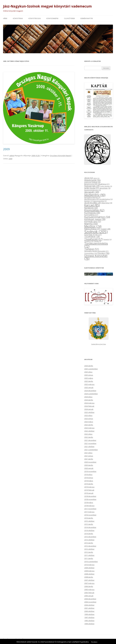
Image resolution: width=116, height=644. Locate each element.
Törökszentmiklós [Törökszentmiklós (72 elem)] (96, 245)
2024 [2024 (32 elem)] (89, 178)
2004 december (90, 599)
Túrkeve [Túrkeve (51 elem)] (92, 249)
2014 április (89, 534)
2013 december (90, 537)
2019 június (89, 478)
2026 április (89, 366)
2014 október (89, 530)
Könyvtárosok (35, 18)
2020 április (89, 465)
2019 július (88, 474)
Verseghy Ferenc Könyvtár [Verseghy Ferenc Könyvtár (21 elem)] (96, 251)
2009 (6, 149)
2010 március (89, 565)
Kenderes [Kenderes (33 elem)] (91, 208)
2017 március (89, 512)
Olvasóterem (69, 18)
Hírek (5, 18)
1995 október (89, 621)
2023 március (89, 428)
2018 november (90, 499)
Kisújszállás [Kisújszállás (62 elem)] (94, 210)
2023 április (89, 425)
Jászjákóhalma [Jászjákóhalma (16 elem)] (106, 199)
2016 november (90, 515)
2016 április (89, 518)
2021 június (89, 456)
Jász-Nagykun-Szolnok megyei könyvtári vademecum (47, 6)
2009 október (89, 568)
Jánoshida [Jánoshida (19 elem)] (105, 188)
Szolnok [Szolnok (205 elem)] (96, 232)
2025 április (89, 381)
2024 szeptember (91, 394)
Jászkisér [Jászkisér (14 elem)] (88, 201)
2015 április (89, 524)
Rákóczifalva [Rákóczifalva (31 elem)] (92, 229)
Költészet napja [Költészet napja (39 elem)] (95, 219)
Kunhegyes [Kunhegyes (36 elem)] (92, 213)
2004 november (90, 602)
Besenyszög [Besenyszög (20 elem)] (91, 184)
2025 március (89, 384)
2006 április (89, 586)
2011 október (89, 555)
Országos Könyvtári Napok (60, 155)
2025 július (88, 372)
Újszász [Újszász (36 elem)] (103, 253)
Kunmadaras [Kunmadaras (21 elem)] (91, 215)
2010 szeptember (91, 562)
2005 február (89, 593)
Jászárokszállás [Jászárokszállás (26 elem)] (93, 203)
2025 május (89, 378)
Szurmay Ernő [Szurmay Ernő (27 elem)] (93, 235)
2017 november (90, 509)
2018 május (89, 502)
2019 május (89, 481)
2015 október (89, 521)
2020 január (89, 468)
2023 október (89, 412)
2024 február (89, 406)
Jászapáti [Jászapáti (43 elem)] (92, 192)
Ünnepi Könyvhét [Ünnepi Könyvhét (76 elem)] (96, 257)
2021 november (90, 443)
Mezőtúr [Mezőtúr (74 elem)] (93, 226)
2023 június (89, 419)
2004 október (89, 605)
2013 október (89, 540)
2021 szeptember (91, 450)
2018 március (89, 506)
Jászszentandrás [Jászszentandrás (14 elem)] (100, 201)
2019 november (90, 471)
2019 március (89, 487)
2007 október (89, 580)
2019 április (89, 484)
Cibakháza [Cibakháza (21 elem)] (104, 184)
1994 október (89, 624)
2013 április (89, 543)
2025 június (89, 375)
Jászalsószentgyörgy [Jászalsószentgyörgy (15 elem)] (92, 190)
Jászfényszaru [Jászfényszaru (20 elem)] (92, 199)
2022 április (89, 437)
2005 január (89, 596)
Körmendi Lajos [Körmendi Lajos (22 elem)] (93, 221)
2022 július (88, 434)
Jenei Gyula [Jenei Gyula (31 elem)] (92, 188)
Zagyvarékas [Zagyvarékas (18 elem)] (91, 253)
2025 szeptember (91, 369)
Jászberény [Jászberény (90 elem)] (95, 195)
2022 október (89, 431)
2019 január (89, 493)
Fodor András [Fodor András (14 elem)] (106, 186)
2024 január (89, 409)
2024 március (89, 403)
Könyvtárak (18, 18)
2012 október (89, 549)
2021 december (90, 440)
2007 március (89, 583)
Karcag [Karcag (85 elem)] (92, 205)
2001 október (89, 608)
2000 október (89, 611)
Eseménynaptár (87, 18)
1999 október (89, 614)
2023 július (88, 415)
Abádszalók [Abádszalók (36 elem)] (92, 180)
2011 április (89, 558)
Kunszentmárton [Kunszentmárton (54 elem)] (97, 217)
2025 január (89, 387)
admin (12, 155)
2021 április (89, 459)
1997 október (89, 617)
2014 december (90, 527)
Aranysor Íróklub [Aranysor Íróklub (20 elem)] (92, 182)
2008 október (89, 574)
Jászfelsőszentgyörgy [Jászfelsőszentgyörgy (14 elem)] (92, 197)
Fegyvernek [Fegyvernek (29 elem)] (92, 186)
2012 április (89, 552)
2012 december (90, 546)
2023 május (89, 422)
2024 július (88, 397)
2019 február (89, 490)
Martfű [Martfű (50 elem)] (91, 224)
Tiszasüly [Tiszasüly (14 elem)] (107, 239)
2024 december (90, 391)
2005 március (89, 589)
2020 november (90, 462)
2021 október (89, 447)
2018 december (90, 496)
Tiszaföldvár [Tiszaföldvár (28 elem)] (92, 236)
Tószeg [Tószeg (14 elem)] (98, 241)
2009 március (89, 571)
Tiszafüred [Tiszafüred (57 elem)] (94, 239)
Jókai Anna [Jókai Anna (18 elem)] (107, 203)
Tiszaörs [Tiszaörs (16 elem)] (89, 241)
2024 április (89, 400)
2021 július (88, 453)
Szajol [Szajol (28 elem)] (106, 229)
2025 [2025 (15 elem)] (96, 178)
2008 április (89, 577)
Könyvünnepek (52, 18)
